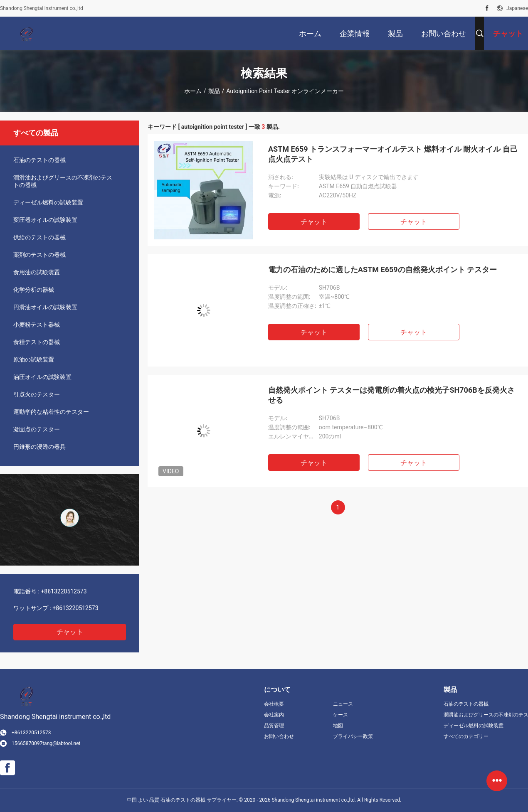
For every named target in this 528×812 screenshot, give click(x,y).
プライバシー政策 (353, 736)
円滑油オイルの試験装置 (45, 307)
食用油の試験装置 (37, 272)
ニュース (343, 704)
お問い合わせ (279, 736)
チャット (70, 632)
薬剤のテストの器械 (39, 255)
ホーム (193, 91)
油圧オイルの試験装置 (42, 377)
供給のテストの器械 (39, 237)
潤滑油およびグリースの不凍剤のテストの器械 (63, 181)
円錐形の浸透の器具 (39, 447)
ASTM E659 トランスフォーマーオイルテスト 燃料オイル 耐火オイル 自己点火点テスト (393, 154)
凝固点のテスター (37, 429)
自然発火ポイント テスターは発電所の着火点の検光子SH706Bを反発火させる (391, 395)
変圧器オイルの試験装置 (45, 220)
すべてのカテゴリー (466, 736)
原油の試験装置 (34, 359)
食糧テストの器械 (37, 342)
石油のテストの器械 (39, 160)
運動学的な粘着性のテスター (51, 412)
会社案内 (274, 715)
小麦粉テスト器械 (37, 325)
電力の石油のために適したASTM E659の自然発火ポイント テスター (382, 269)
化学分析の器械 (34, 290)
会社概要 (274, 704)
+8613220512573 (64, 591)
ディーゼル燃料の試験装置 (48, 202)
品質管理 (274, 726)
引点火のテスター (37, 394)
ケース (340, 715)
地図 (338, 726)
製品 (214, 91)
